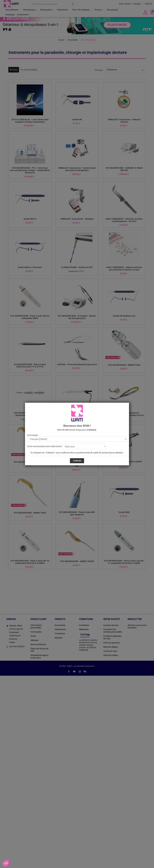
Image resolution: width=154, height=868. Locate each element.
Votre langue (33, 435)
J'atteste (77, 461)
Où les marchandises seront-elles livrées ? (45, 446)
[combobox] (84, 447)
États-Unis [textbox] (70, 447)
